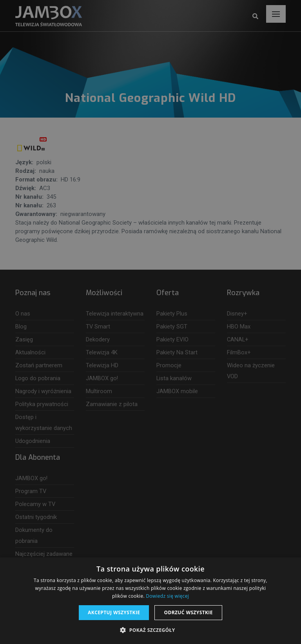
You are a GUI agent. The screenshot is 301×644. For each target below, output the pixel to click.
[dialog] (150, 322)
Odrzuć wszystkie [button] (188, 612)
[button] (150, 630)
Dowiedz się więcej (167, 596)
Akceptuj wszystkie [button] (114, 612)
